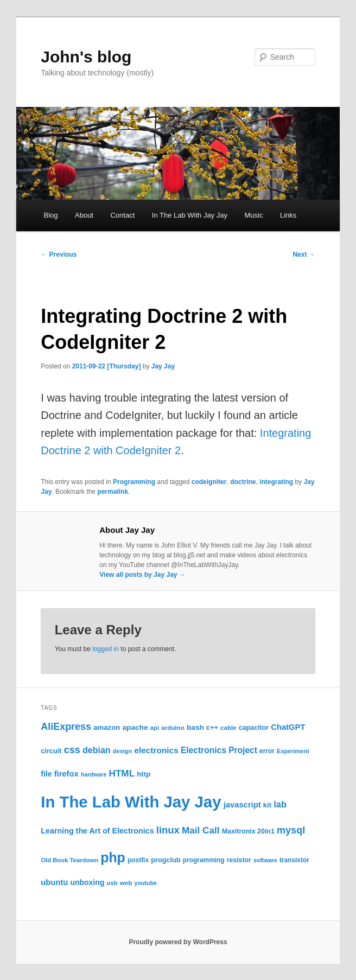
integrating (276, 482)
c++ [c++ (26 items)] (212, 727)
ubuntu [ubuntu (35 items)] (54, 882)
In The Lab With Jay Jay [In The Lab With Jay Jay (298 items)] (131, 802)
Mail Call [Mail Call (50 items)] (201, 830)
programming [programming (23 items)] (204, 860)
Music (254, 215)
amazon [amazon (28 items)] (107, 727)
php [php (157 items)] (113, 857)
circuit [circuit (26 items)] (51, 751)
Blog (50, 215)
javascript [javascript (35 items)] (242, 805)
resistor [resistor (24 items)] (239, 860)
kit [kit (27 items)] (267, 805)
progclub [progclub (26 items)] (166, 860)
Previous (59, 254)
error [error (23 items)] (267, 751)
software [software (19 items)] (265, 860)
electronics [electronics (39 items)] (156, 750)
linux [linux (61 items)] (168, 830)
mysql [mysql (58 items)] (291, 830)
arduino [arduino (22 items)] (173, 727)
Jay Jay (163, 366)
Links (288, 215)
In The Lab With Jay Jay (190, 215)
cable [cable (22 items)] (228, 727)
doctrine (243, 482)
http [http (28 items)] (144, 774)
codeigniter (209, 482)
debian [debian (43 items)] (97, 750)
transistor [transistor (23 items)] (294, 860)
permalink (113, 492)
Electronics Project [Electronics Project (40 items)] (219, 750)
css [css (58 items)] (72, 750)
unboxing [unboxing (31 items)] (87, 882)
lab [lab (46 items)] (280, 804)
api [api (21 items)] (155, 728)
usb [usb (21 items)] (112, 883)
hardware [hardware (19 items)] (94, 774)
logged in (106, 649)
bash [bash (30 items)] (195, 727)
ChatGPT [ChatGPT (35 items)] (288, 727)
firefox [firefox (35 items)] (66, 774)
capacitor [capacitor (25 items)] (254, 728)
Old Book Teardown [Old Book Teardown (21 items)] (69, 860)
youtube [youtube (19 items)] (146, 883)
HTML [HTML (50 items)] (122, 773)
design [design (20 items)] (122, 751)
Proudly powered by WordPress (178, 942)
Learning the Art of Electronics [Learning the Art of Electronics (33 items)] (97, 831)
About (84, 215)
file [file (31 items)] (46, 774)
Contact (122, 215)
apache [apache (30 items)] (135, 727)
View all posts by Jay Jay (142, 575)
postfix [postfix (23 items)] (138, 860)
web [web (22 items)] (126, 883)
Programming (134, 482)
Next (304, 254)
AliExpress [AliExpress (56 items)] (66, 727)
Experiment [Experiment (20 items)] (293, 751)
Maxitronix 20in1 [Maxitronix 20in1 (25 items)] (248, 831)
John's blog (86, 57)
